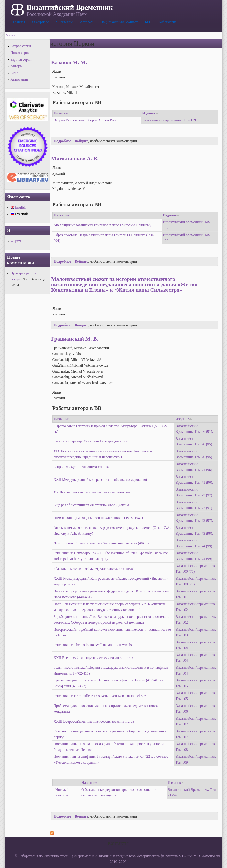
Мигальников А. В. (75, 159)
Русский (19, 214)
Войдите (81, 141)
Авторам (87, 22)
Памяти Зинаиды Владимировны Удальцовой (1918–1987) (98, 518)
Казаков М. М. (69, 62)
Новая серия (20, 53)
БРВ (148, 22)
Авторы (17, 66)
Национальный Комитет (119, 22)
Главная (19, 22)
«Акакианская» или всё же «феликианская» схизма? (94, 569)
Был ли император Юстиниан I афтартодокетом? (91, 441)
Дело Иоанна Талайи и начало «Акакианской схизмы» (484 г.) (101, 543)
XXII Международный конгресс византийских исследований (100, 480)
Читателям (64, 22)
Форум (16, 241)
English (18, 207)
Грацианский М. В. (75, 339)
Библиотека (168, 22)
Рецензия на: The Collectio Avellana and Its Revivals (93, 645)
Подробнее (62, 141)
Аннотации (19, 79)
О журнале (41, 22)
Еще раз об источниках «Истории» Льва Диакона (91, 505)
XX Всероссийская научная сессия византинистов (92, 492)
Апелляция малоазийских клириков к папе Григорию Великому (102, 225)
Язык (57, 71)
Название (62, 113)
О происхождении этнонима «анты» (81, 467)
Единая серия (21, 59)
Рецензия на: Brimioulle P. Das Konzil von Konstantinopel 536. (100, 696)
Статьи (16, 73)
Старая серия (21, 46)
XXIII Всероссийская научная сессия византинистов (94, 721)
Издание (150, 113)
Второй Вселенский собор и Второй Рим (85, 120)
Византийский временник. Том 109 (169, 120)
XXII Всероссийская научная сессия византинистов (93, 658)
